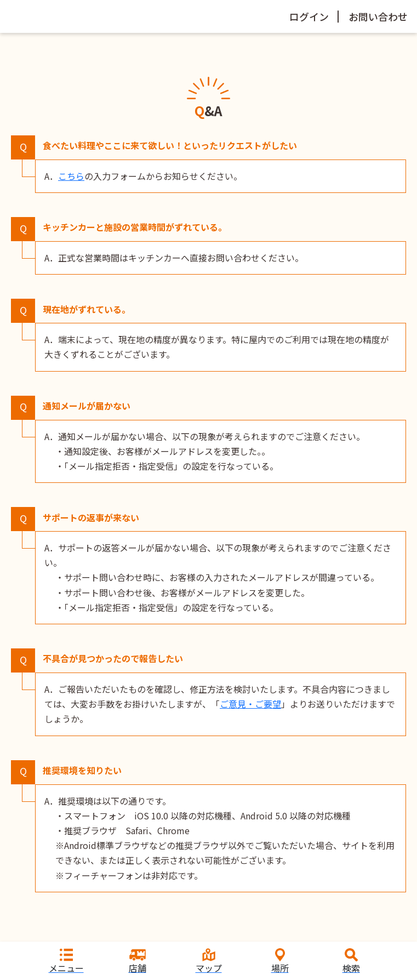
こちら (71, 176)
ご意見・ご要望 (250, 704)
